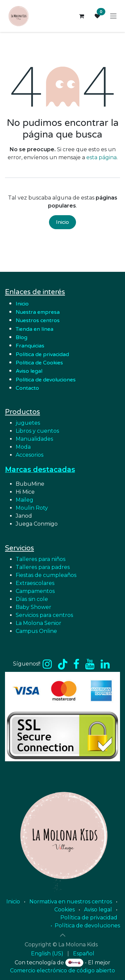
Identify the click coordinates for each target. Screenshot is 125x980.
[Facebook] (76, 664)
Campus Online (36, 631)
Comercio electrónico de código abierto (62, 971)
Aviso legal (98, 910)
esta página (101, 157)
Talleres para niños (40, 559)
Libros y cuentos (37, 431)
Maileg (24, 500)
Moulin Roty (32, 508)
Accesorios (29, 455)
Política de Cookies (39, 363)
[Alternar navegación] (113, 16)
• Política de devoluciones (85, 926)
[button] (63, 935)
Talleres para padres (43, 567)
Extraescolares (35, 583)
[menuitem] (47, 954)
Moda (23, 447)
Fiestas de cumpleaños (46, 575)
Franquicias (30, 346)
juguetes (28, 423)
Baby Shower (33, 607)
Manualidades (34, 439)
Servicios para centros (44, 615)
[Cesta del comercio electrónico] (81, 16)
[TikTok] (63, 664)
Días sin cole (32, 599)
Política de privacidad (42, 354)
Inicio (62, 222)
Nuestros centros (38, 320)
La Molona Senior (38, 623)
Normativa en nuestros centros (71, 902)
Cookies (64, 910)
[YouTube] (90, 664)
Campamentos (35, 591)
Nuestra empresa (38, 312)
